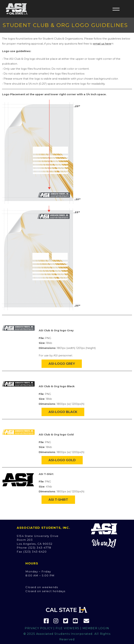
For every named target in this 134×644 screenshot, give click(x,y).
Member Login (96, 628)
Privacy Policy (39, 628)
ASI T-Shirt (58, 500)
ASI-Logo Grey (62, 364)
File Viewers (68, 628)
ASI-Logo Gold (62, 460)
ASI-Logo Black (63, 412)
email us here (102, 44)
